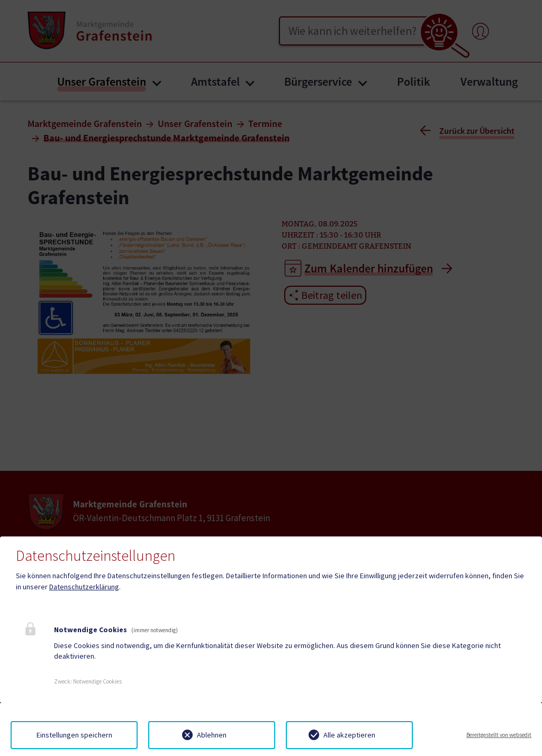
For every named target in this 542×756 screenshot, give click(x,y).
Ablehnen (212, 735)
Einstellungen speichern (74, 735)
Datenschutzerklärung (84, 587)
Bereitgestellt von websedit (499, 735)
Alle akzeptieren (349, 735)
